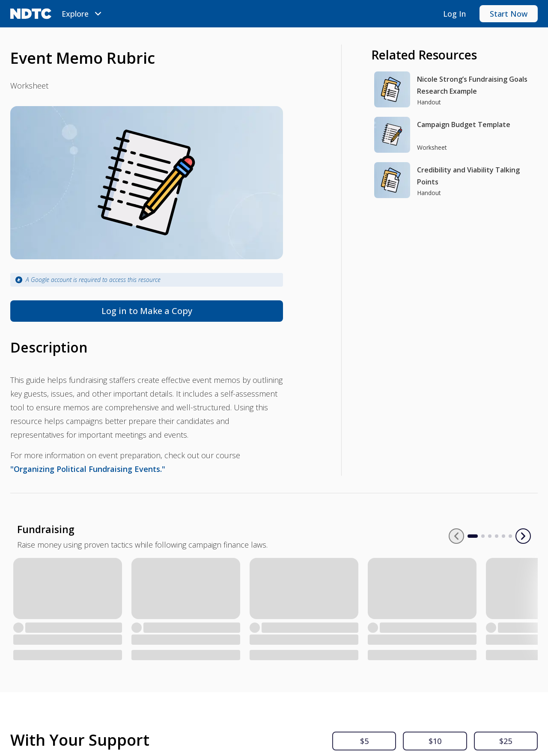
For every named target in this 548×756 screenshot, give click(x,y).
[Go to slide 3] (510, 536)
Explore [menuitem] (83, 14)
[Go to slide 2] (503, 536)
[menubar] (83, 14)
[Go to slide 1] (493, 536)
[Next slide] (523, 536)
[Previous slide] (477, 536)
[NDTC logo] (31, 14)
